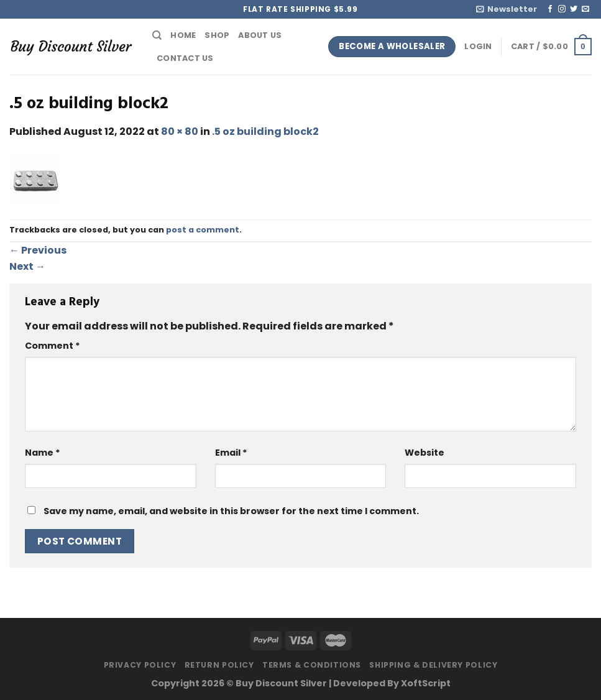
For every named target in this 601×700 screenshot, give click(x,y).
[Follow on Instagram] (562, 9)
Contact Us (185, 58)
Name (43, 453)
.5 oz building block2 (265, 131)
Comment (53, 346)
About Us (260, 35)
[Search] (157, 35)
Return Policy (219, 665)
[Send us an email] (585, 9)
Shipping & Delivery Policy (433, 665)
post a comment (203, 230)
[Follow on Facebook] (550, 9)
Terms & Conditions (312, 665)
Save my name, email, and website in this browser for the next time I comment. (231, 511)
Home (183, 35)
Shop (217, 35)
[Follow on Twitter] (574, 9)
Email (231, 453)
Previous (38, 250)
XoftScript (426, 683)
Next (27, 266)
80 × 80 (180, 131)
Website (424, 453)
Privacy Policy (140, 665)
